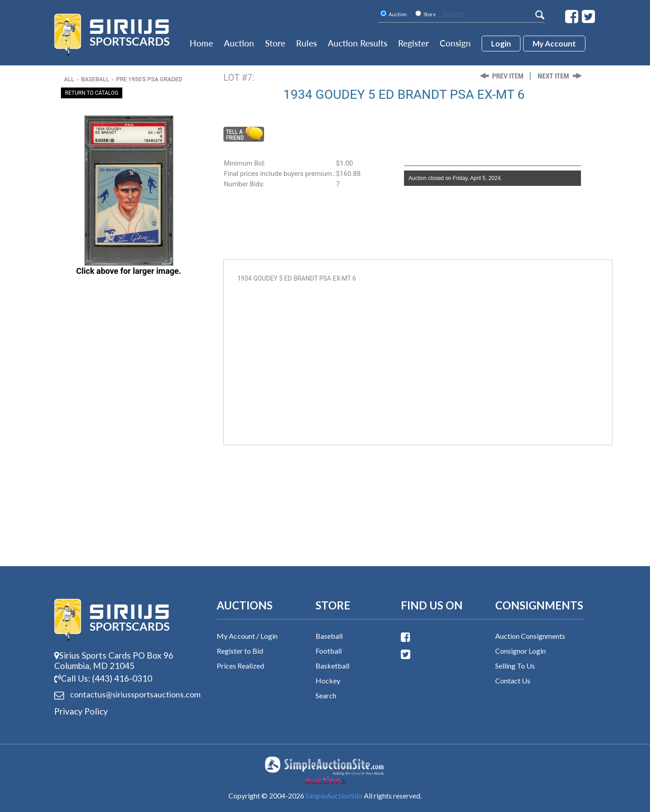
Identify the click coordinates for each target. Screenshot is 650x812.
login (501, 44)
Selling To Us (515, 666)
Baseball (95, 79)
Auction (239, 43)
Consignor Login (520, 651)
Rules (306, 43)
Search (326, 695)
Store (275, 43)
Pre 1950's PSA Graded (149, 79)
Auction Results (357, 43)
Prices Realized (240, 666)
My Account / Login (247, 636)
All (69, 79)
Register (413, 43)
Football (329, 651)
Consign (455, 43)
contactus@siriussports (124, 695)
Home (201, 43)
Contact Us (513, 681)
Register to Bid (240, 651)
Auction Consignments (530, 636)
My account (554, 44)
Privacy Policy (81, 711)
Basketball (332, 666)
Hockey (328, 681)
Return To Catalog (92, 93)
